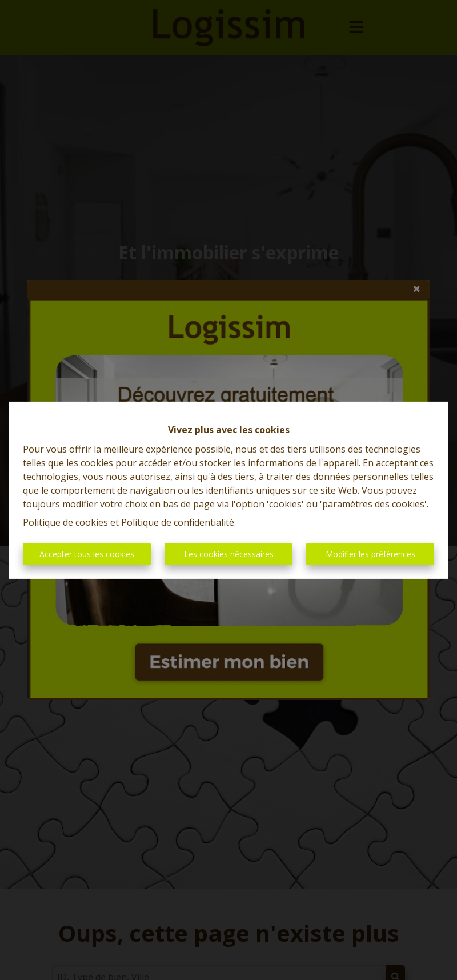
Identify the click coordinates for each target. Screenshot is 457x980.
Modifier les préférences (370, 554)
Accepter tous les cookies (87, 554)
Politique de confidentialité (178, 522)
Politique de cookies (65, 522)
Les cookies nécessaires (229, 554)
